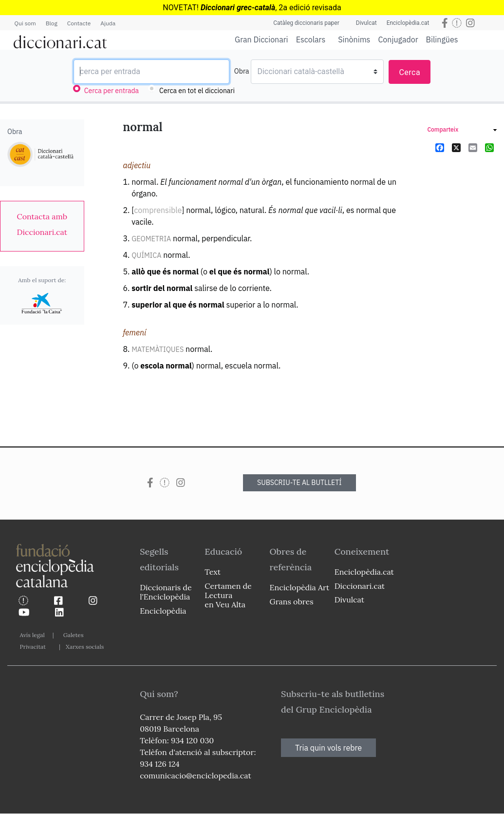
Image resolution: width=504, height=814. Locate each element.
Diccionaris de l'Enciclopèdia (166, 592)
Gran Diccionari (261, 39)
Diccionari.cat (360, 586)
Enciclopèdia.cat (408, 23)
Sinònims (354, 39)
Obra (242, 71)
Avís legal (32, 635)
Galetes (74, 635)
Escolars (311, 39)
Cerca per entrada (112, 91)
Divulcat (366, 23)
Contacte (79, 23)
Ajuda (108, 23)
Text (213, 572)
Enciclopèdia (163, 611)
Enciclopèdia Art (300, 587)
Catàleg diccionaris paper (306, 23)
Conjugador (398, 39)
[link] (42, 224)
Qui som (25, 23)
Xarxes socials (85, 647)
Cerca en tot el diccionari (197, 91)
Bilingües (442, 39)
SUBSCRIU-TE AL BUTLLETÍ (299, 483)
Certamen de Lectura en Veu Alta (228, 595)
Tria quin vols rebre (328, 748)
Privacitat (33, 647)
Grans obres (292, 601)
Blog (52, 23)
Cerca (410, 72)
